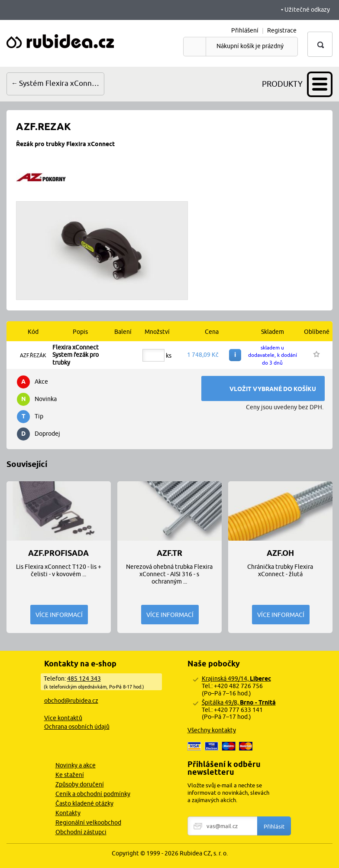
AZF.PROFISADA (58, 553)
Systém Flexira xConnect (61, 83)
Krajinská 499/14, (236, 679)
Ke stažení (70, 775)
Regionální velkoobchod (88, 822)
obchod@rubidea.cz (71, 701)
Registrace (282, 30)
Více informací (59, 615)
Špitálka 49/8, (239, 702)
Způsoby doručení (80, 784)
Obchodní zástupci (81, 832)
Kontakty (68, 813)
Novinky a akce (76, 765)
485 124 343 (84, 679)
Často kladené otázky (84, 803)
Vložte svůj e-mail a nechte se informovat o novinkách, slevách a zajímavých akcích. (228, 793)
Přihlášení (245, 30)
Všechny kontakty (212, 730)
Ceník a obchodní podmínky (93, 794)
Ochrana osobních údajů (77, 727)
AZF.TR (169, 553)
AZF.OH (280, 553)
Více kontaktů (63, 718)
